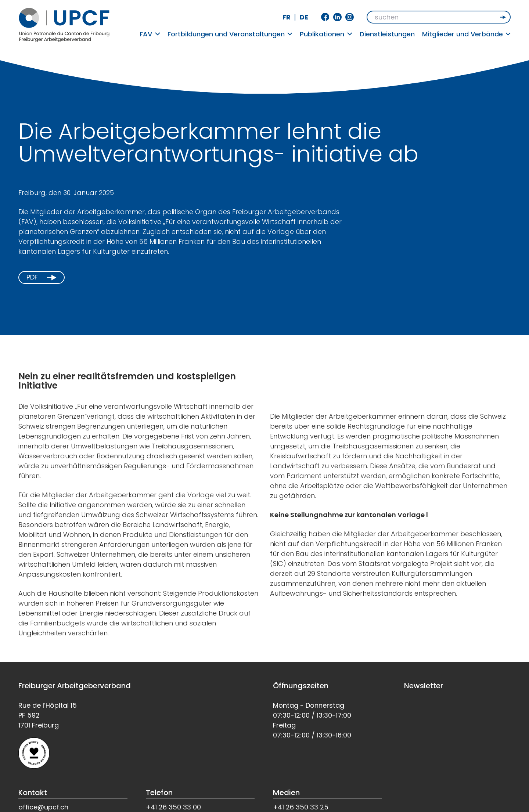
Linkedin (337, 17)
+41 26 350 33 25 (301, 807)
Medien (286, 793)
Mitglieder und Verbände (467, 34)
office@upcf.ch (43, 807)
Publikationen (326, 34)
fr (287, 17)
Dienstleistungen (387, 34)
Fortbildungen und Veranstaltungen (230, 34)
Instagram (350, 17)
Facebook (325, 17)
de (304, 17)
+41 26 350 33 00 (173, 807)
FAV (150, 34)
